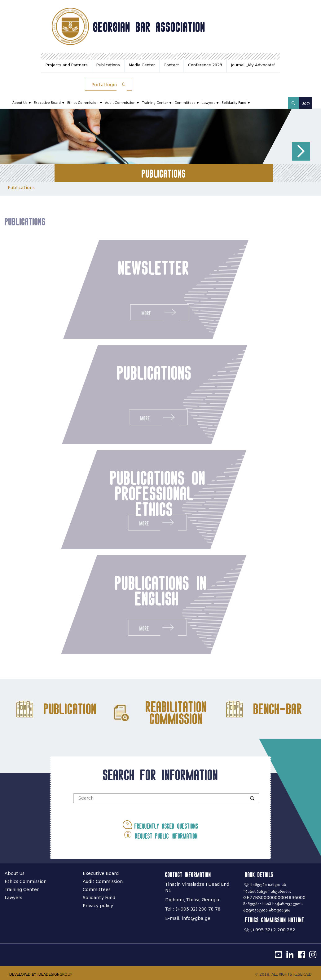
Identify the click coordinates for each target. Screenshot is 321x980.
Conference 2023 (205, 65)
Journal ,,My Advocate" (253, 65)
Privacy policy (98, 906)
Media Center (142, 65)
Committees (185, 103)
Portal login (108, 85)
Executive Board (47, 103)
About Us (20, 103)
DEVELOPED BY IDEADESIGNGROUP (41, 974)
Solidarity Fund (234, 103)
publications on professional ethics (154, 493)
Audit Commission (120, 103)
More (159, 312)
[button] (301, 151)
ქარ (306, 103)
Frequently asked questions (160, 825)
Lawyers (208, 103)
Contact (171, 65)
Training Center (155, 103)
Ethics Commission (83, 103)
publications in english (157, 591)
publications (151, 373)
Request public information (160, 835)
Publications (108, 65)
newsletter (153, 268)
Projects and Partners (67, 65)
